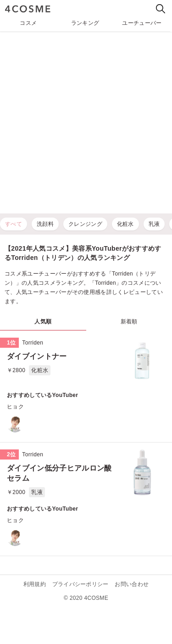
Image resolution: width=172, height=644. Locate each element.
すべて (14, 224)
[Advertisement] (86, 123)
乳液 (154, 224)
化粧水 (125, 224)
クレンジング (85, 224)
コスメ (28, 23)
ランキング (85, 23)
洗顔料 (45, 224)
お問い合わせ (132, 584)
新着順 (129, 322)
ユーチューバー (142, 23)
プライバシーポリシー (80, 584)
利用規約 (35, 584)
